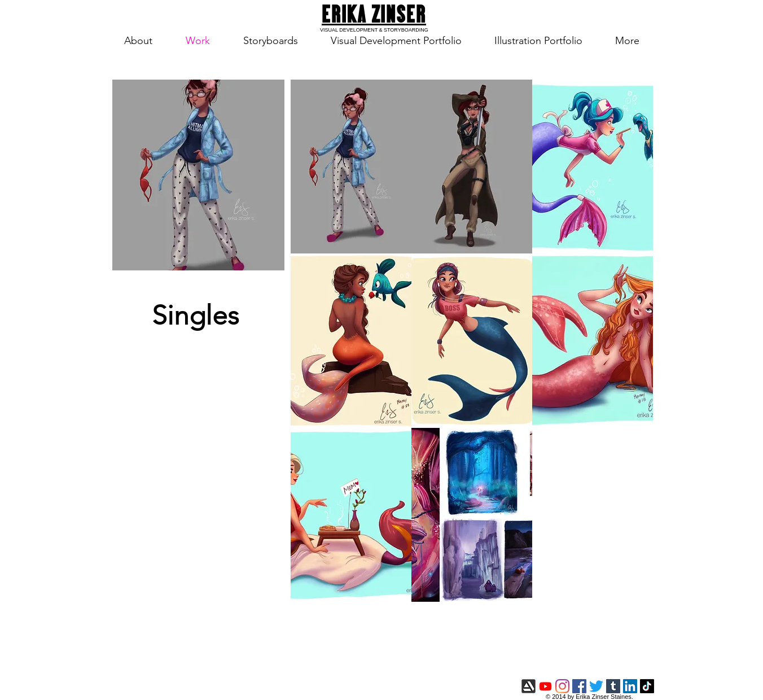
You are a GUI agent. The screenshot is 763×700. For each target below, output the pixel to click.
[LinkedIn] (630, 686)
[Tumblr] (613, 686)
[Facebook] (579, 686)
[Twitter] (596, 686)
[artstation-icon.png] (529, 686)
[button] (351, 167)
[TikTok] (647, 686)
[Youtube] (545, 686)
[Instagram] (562, 686)
